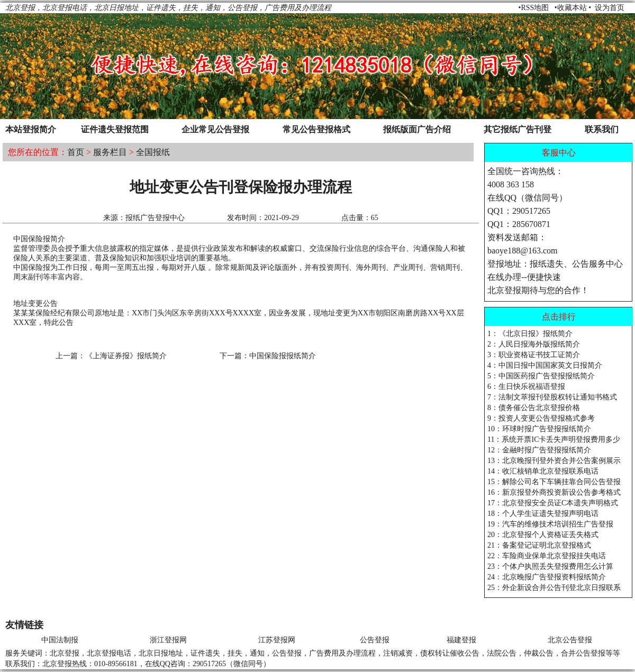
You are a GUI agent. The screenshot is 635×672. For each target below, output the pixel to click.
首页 (76, 152)
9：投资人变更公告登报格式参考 (541, 418)
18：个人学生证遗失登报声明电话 (543, 514)
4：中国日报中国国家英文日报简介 (545, 365)
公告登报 (375, 640)
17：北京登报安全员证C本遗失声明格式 (553, 503)
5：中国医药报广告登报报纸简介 (541, 376)
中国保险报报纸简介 (283, 356)
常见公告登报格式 (316, 129)
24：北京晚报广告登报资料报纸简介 (547, 577)
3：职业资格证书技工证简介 (534, 355)
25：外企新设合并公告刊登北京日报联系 (554, 588)
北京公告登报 (570, 640)
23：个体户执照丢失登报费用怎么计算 (550, 566)
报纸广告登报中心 (155, 218)
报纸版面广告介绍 (417, 129)
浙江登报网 (168, 640)
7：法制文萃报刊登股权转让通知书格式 (552, 397)
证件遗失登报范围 (115, 129)
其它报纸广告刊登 (518, 129)
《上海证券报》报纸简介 (126, 356)
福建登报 (461, 640)
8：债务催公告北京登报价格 (534, 408)
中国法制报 (60, 640)
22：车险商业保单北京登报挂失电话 (547, 556)
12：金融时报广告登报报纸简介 (539, 450)
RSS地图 (535, 8)
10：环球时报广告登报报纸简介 (539, 429)
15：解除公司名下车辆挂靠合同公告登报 (554, 482)
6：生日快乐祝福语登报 (526, 387)
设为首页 (610, 8)
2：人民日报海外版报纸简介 (534, 344)
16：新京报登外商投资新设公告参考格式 (554, 492)
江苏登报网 (277, 640)
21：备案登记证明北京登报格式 (539, 545)
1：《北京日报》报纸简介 (530, 334)
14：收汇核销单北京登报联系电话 (543, 471)
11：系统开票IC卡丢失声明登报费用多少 (554, 439)
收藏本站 (572, 8)
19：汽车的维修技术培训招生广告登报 (550, 524)
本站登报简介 (31, 129)
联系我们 (602, 129)
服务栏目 (110, 152)
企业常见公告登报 (215, 129)
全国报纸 (153, 152)
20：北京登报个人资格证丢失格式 (543, 535)
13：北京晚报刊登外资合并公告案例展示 (554, 461)
